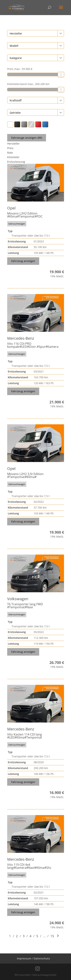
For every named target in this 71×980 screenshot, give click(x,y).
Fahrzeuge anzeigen (27, 138)
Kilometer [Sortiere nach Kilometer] (13, 157)
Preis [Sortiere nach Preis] (10, 148)
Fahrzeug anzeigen (23, 261)
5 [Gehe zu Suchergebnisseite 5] (37, 936)
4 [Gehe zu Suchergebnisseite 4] (30, 936)
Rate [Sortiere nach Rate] (10, 153)
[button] (61, 33)
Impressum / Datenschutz (33, 958)
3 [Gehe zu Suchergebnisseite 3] (24, 936)
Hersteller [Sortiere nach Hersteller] (13, 144)
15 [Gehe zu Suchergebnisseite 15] (52, 936)
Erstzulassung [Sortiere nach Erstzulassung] (16, 162)
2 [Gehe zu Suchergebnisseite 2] (17, 936)
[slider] (61, 74)
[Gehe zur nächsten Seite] (58, 936)
